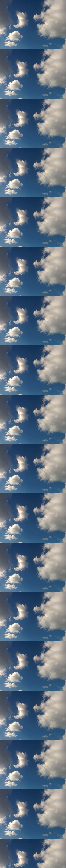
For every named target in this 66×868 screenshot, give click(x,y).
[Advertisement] (33, 44)
